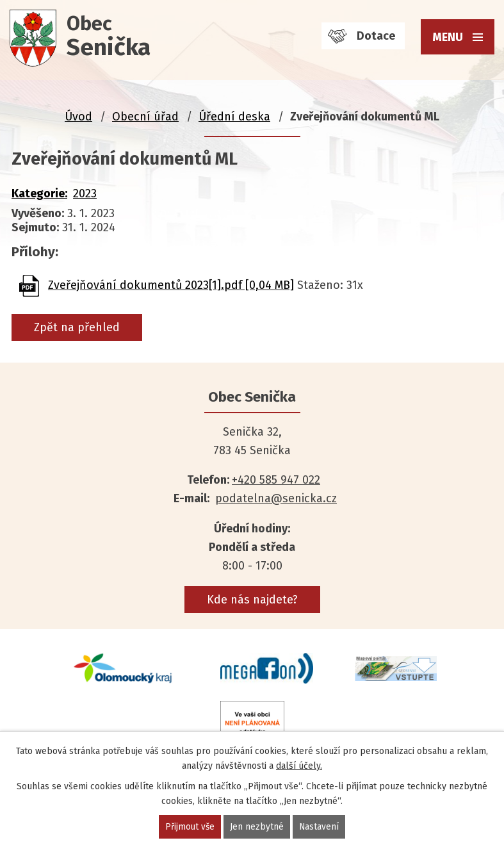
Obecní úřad (145, 117)
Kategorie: (39, 193)
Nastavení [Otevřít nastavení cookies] (320, 827)
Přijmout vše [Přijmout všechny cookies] (190, 827)
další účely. (299, 766)
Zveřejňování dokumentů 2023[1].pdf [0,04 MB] (171, 285)
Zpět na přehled (77, 327)
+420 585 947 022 (276, 480)
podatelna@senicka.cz (276, 498)
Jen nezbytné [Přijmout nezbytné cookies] (257, 827)
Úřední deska (234, 117)
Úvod (78, 117)
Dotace (376, 36)
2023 (85, 193)
